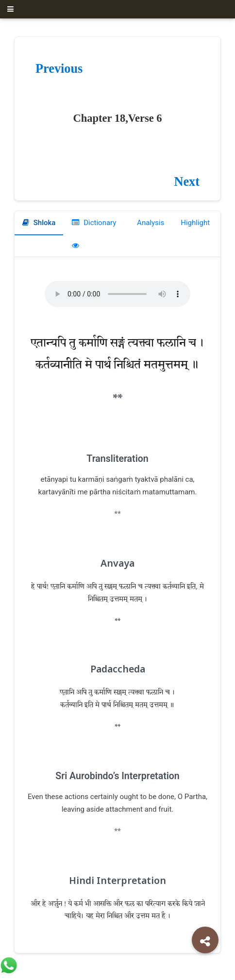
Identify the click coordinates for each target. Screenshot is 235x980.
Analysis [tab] (150, 223)
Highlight (195, 223)
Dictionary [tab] (94, 223)
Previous (59, 69)
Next (186, 182)
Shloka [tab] (39, 223)
